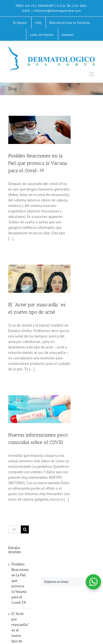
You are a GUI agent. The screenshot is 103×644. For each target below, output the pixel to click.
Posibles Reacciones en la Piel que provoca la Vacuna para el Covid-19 (38, 163)
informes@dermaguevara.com (57, 11)
